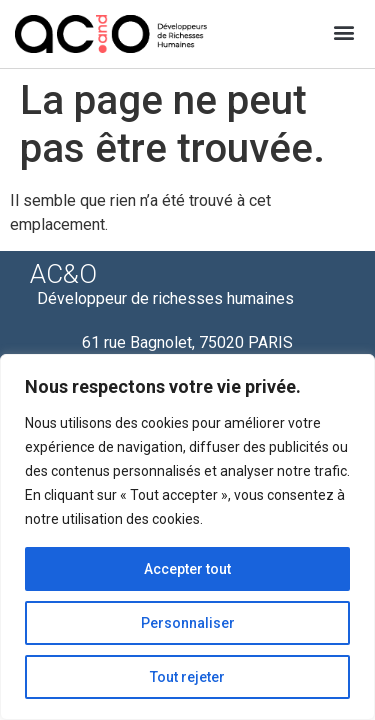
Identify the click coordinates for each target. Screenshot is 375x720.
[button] (343, 31)
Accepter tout (187, 569)
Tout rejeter (187, 677)
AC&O (63, 274)
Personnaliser (188, 623)
